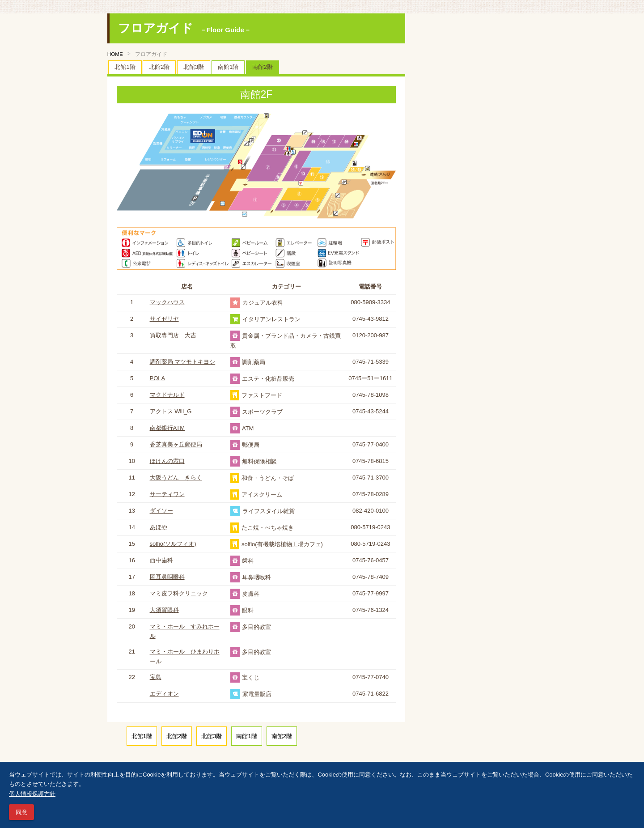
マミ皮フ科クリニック (179, 593)
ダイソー (161, 511)
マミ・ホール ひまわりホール (185, 656)
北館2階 (159, 67)
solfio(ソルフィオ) (173, 544)
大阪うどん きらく (176, 478)
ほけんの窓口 (167, 461)
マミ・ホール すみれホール (185, 631)
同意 (21, 812)
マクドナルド (167, 395)
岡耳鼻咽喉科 (167, 577)
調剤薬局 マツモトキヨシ (183, 362)
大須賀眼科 (164, 610)
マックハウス (167, 302)
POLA (158, 378)
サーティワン (167, 494)
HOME (115, 54)
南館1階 (228, 67)
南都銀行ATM (167, 428)
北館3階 (194, 67)
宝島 (156, 677)
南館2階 (263, 67)
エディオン (164, 694)
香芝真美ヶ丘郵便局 (176, 444)
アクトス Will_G (171, 411)
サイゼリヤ (164, 319)
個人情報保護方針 (32, 794)
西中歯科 (161, 560)
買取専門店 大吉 (173, 335)
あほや (159, 527)
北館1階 (125, 67)
